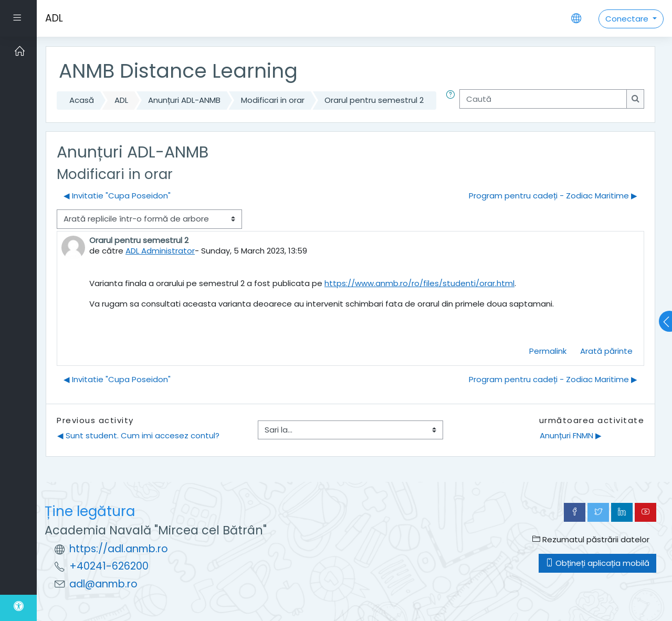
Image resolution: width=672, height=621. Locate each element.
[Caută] (543, 99)
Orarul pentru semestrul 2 (374, 100)
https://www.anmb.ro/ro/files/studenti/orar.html (419, 283)
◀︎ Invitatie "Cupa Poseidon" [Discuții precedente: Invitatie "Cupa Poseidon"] (117, 196)
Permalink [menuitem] (548, 351)
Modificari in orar (273, 100)
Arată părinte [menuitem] (606, 351)
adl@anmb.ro (103, 584)
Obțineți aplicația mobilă (597, 563)
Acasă (82, 100)
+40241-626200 (109, 566)
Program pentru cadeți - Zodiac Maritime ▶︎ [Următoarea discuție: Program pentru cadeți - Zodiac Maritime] (553, 196)
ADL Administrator (160, 251)
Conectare (628, 19)
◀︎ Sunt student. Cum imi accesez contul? (138, 435)
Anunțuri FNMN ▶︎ (571, 435)
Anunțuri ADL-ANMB (184, 100)
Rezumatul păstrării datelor (591, 539)
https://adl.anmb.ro (119, 549)
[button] (453, 101)
